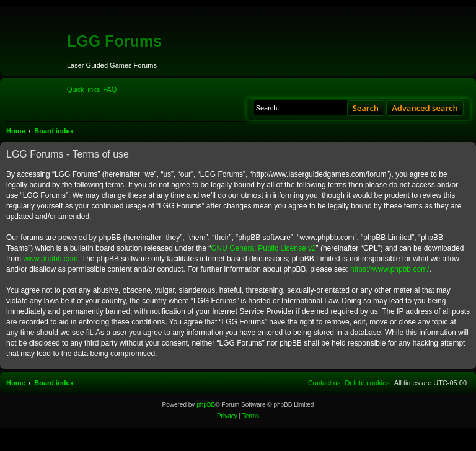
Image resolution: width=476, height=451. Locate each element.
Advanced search (425, 108)
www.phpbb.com (50, 259)
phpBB (206, 405)
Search (366, 108)
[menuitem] (110, 89)
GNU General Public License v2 (263, 248)
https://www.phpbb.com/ (390, 269)
